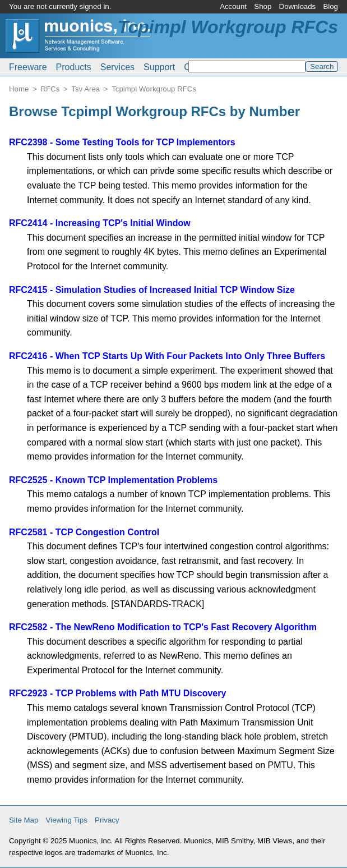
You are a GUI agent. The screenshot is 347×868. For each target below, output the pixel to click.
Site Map (24, 820)
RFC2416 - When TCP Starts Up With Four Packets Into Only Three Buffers (167, 356)
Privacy (107, 820)
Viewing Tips (67, 820)
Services (117, 67)
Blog (330, 6)
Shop (263, 6)
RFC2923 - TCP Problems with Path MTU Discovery (117, 693)
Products (74, 67)
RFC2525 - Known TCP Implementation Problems (113, 480)
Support (159, 67)
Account (233, 6)
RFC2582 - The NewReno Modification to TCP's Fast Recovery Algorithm (163, 627)
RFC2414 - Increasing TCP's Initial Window (100, 223)
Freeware (28, 67)
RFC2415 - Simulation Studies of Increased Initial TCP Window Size (152, 290)
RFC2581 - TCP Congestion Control (84, 532)
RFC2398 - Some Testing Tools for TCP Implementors (122, 142)
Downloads (298, 6)
